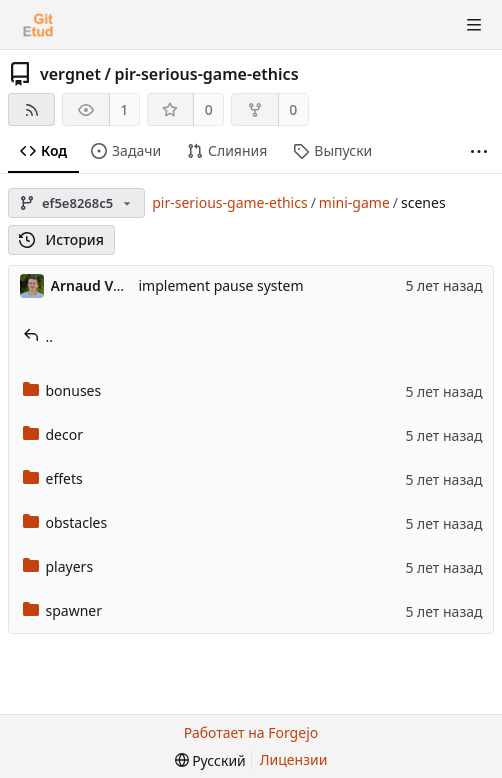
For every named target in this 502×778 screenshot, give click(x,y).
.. (38, 336)
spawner (63, 610)
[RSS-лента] (31, 109)
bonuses (62, 390)
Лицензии (294, 759)
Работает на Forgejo (251, 732)
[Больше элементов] (479, 151)
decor (53, 434)
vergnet (70, 74)
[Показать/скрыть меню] (474, 25)
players (58, 566)
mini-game (354, 202)
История (61, 239)
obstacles (65, 522)
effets (53, 478)
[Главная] (38, 25)
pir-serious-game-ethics (206, 74)
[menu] (210, 760)
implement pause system (221, 285)
